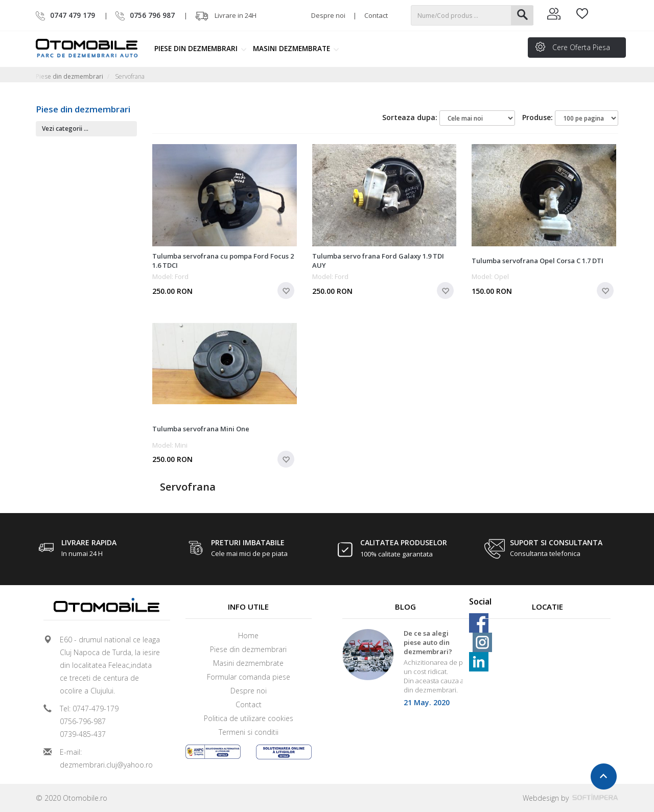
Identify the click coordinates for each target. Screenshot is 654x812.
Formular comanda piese (249, 677)
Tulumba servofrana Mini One (201, 429)
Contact (376, 15)
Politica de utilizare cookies (249, 718)
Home (248, 635)
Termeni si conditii (249, 732)
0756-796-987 (83, 721)
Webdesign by (570, 798)
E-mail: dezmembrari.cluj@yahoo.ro (106, 758)
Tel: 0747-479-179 (89, 709)
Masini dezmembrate (296, 49)
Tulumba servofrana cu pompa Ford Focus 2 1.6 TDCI (223, 261)
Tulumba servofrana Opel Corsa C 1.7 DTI (538, 261)
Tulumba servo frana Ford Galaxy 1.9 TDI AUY (378, 261)
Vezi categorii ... (65, 129)
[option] (406, 671)
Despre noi (328, 15)
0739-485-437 (83, 734)
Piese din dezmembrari (201, 49)
